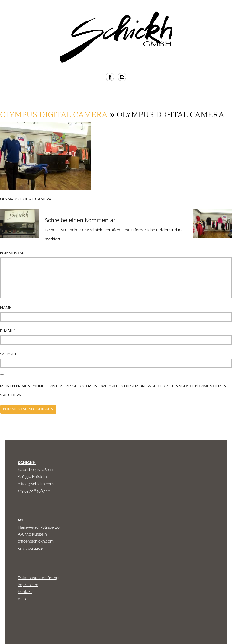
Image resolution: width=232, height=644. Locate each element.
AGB (22, 599)
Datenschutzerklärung (38, 578)
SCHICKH (27, 463)
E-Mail (8, 331)
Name (7, 308)
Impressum (28, 585)
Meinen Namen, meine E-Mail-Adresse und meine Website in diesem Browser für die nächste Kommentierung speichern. (115, 391)
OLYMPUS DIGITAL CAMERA (54, 115)
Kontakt (25, 592)
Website (9, 354)
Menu (116, 97)
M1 (20, 520)
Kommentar (13, 253)
